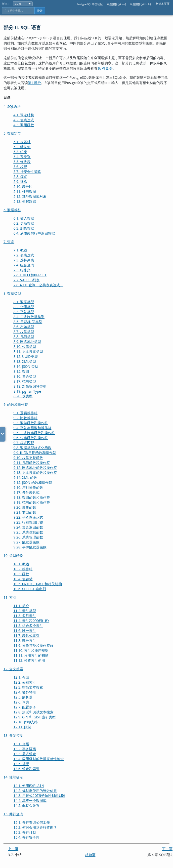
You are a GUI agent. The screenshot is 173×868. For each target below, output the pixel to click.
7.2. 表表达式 (24, 255)
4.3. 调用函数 (24, 125)
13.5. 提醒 (21, 764)
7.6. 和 (30, 275)
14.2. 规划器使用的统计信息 (35, 791)
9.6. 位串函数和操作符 (31, 438)
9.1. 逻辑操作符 (25, 413)
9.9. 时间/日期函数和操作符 (35, 453)
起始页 (90, 855)
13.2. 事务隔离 (25, 749)
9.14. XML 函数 (25, 477)
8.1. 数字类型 (24, 302)
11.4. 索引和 (31, 621)
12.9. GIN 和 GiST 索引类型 (35, 717)
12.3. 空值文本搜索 (28, 687)
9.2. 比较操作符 (25, 418)
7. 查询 (9, 242)
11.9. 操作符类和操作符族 (33, 645)
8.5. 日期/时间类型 (28, 322)
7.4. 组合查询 (24, 265)
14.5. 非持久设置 (26, 806)
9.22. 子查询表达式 (28, 517)
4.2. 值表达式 (24, 120)
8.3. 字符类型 (24, 312)
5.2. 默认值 (22, 147)
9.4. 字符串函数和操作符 (32, 428)
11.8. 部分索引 (25, 641)
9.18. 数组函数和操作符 (32, 497)
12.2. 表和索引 (25, 682)
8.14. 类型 (26, 366)
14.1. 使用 (29, 786)
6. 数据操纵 (12, 210)
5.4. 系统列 (22, 157)
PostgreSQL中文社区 (90, 4)
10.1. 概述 (21, 564)
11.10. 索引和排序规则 (31, 650)
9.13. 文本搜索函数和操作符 (35, 473)
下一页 (167, 849)
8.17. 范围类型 (25, 381)
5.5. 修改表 (22, 162)
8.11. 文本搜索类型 (28, 351)
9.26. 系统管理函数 (28, 537)
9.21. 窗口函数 (25, 512)
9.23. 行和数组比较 (28, 522)
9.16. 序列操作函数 (28, 487)
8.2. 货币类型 (24, 307)
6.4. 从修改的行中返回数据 (34, 233)
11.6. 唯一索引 (25, 631)
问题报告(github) (140, 4)
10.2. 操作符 (23, 569)
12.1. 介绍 (21, 677)
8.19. (27, 391)
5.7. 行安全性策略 (27, 172)
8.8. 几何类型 (24, 337)
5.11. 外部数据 (25, 191)
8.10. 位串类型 (25, 347)
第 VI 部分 (105, 68)
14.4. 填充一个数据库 (30, 801)
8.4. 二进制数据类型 (29, 317)
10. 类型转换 (13, 556)
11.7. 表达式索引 (26, 636)
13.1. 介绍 (21, 744)
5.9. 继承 (20, 182)
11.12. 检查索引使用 (29, 660)
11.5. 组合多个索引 (28, 626)
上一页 (13, 849)
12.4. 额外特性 (25, 692)
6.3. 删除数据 (24, 228)
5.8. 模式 (20, 177)
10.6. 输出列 (30, 589)
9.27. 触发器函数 (26, 542)
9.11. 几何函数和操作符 (32, 463)
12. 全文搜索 (13, 669)
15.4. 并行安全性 (26, 837)
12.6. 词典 (21, 702)
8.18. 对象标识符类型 (30, 386)
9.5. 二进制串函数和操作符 (34, 433)
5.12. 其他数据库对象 (30, 196)
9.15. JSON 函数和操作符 (33, 482)
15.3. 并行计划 (25, 832)
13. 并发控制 (13, 735)
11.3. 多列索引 (25, 616)
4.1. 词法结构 (24, 115)
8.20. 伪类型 (23, 396)
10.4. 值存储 (23, 579)
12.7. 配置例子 (25, 707)
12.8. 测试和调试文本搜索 (33, 712)
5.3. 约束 (20, 152)
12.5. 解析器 (23, 697)
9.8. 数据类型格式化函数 (32, 448)
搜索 (40, 11)
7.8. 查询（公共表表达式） (38, 285)
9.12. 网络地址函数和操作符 (35, 468)
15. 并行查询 (13, 814)
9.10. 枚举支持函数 (28, 458)
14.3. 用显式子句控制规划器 (39, 796)
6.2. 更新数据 (24, 223)
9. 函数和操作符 (16, 404)
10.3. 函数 (21, 574)
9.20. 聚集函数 (25, 507)
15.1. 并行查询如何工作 (32, 822)
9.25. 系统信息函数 (28, 532)
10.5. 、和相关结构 (38, 584)
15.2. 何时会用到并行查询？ (35, 827)
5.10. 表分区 (23, 186)
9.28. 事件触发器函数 (30, 547)
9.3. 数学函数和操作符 (31, 423)
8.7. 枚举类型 (24, 332)
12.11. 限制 (22, 727)
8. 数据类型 (12, 293)
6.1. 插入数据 (24, 218)
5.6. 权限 (20, 167)
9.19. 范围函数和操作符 (32, 502)
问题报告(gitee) (116, 4)
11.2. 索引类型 (25, 611)
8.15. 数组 (21, 371)
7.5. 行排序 (22, 270)
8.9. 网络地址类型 (27, 342)
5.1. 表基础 (22, 142)
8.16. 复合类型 (25, 376)
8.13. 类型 (25, 361)
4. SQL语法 (12, 106)
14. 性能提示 (13, 777)
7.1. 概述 (20, 250)
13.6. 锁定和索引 (26, 769)
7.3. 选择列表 (24, 260)
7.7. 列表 (26, 280)
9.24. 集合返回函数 (28, 527)
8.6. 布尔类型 (24, 327)
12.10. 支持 (26, 722)
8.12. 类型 (26, 356)
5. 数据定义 (12, 133)
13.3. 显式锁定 (25, 754)
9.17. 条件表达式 (26, 492)
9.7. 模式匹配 (24, 443)
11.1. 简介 (21, 606)
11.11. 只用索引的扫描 (31, 655)
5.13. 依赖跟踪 (25, 201)
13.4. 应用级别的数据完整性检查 (39, 759)
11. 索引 (10, 597)
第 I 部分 (34, 83)
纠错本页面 (163, 4)
